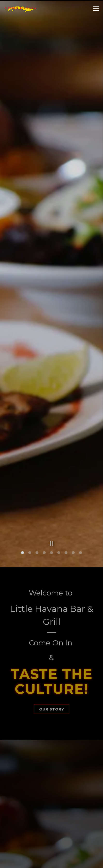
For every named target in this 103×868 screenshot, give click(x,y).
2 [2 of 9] (30, 512)
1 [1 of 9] (22, 512)
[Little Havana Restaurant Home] (21, 9)
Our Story (52, 669)
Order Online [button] (52, 862)
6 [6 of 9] (59, 512)
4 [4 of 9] (44, 512)
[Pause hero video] (52, 502)
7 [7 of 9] (66, 512)
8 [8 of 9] (73, 512)
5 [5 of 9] (51, 512)
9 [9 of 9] (81, 512)
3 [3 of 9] (37, 512)
